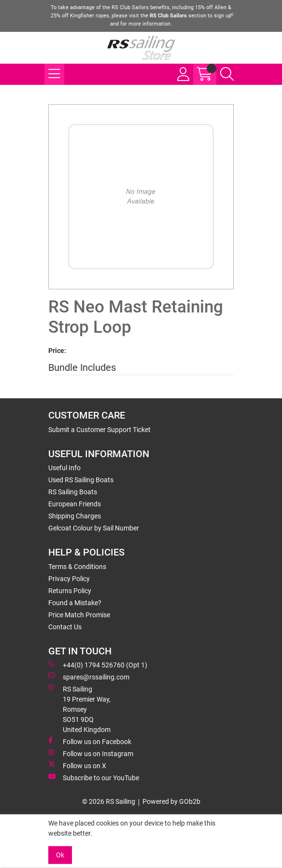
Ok (60, 855)
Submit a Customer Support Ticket (99, 430)
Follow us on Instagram (91, 753)
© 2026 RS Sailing (109, 801)
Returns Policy (70, 591)
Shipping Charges (75, 516)
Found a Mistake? (75, 603)
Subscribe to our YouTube (94, 777)
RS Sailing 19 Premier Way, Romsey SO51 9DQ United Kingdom (79, 709)
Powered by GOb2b (171, 801)
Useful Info (64, 468)
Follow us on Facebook (90, 741)
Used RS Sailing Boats (81, 480)
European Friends (75, 504)
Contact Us (65, 627)
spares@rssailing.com (89, 677)
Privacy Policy (69, 579)
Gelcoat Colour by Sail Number (94, 528)
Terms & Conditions (77, 567)
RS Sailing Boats (73, 492)
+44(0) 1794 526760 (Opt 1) (98, 665)
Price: (57, 351)
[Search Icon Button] (227, 74)
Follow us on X (77, 765)
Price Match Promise (79, 615)
